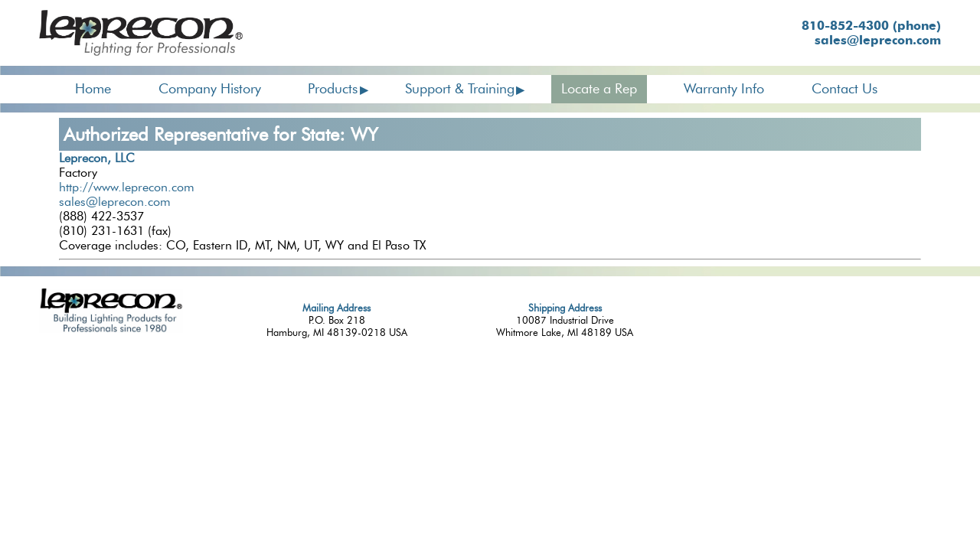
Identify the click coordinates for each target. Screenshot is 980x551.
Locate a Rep (599, 89)
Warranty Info (724, 89)
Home (93, 89)
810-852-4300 (871, 26)
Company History (210, 89)
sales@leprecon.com (878, 40)
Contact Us (844, 89)
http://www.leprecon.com (127, 187)
